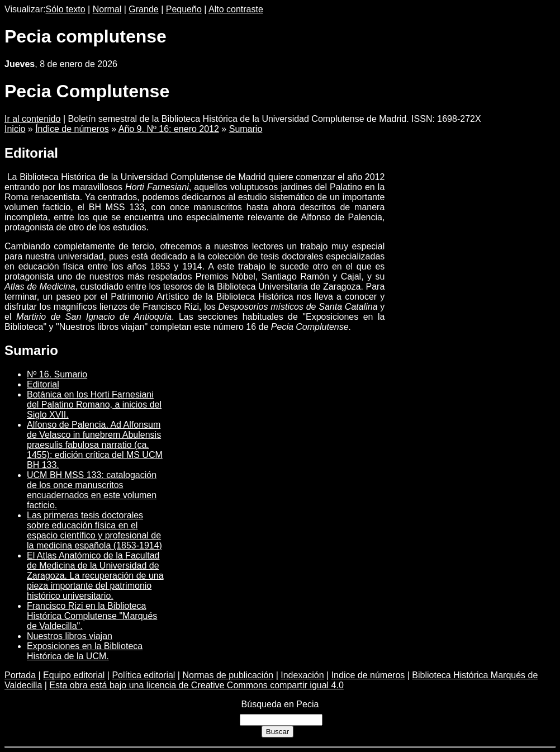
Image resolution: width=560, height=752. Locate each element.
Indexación (302, 675)
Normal (107, 9)
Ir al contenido (33, 119)
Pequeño (184, 9)
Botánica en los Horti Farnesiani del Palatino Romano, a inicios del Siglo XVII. (94, 405)
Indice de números (368, 675)
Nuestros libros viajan (70, 636)
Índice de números (72, 129)
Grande (143, 9)
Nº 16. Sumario (57, 374)
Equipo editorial (74, 675)
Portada (20, 675)
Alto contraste (236, 9)
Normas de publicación (228, 675)
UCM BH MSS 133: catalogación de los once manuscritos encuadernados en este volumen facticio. (92, 490)
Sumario (246, 129)
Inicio (15, 129)
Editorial (43, 384)
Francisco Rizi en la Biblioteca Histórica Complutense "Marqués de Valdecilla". (92, 616)
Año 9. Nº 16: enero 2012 (169, 129)
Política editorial (143, 675)
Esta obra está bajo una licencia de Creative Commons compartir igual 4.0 (196, 685)
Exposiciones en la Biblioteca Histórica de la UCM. (85, 651)
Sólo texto (66, 9)
